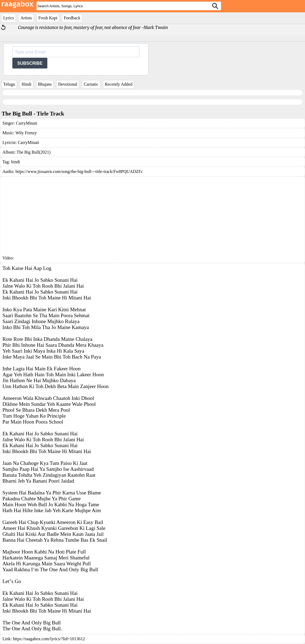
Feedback (72, 18)
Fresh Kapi (48, 18)
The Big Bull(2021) (34, 152)
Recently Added (119, 84)
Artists (26, 18)
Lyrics (9, 18)
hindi (15, 162)
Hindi (26, 84)
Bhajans (45, 84)
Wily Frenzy (26, 133)
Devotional (68, 84)
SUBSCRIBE (30, 63)
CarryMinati (26, 123)
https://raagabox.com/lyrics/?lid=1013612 (49, 639)
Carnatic (91, 84)
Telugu (9, 84)
